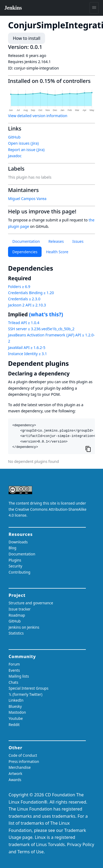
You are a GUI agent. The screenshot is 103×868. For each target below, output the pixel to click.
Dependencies (25, 252)
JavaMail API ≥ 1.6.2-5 (27, 347)
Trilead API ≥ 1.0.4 (24, 323)
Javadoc (15, 156)
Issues (78, 241)
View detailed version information (38, 116)
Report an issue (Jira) (26, 150)
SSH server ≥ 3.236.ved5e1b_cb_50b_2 (41, 329)
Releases (56, 241)
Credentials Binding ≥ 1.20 (31, 293)
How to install (27, 38)
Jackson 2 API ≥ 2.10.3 (27, 305)
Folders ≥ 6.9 (19, 287)
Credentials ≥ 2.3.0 (24, 299)
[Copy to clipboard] (88, 449)
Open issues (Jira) (23, 143)
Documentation (26, 241)
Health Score (57, 252)
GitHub (14, 137)
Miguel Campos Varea (27, 199)
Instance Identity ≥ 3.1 (27, 354)
